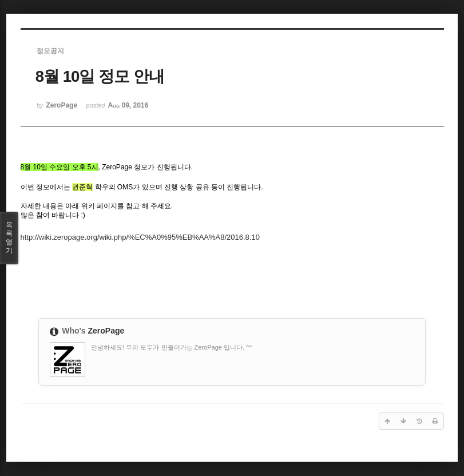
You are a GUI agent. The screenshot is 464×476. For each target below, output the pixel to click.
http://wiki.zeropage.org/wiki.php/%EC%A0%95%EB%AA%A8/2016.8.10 (140, 237)
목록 (9, 238)
